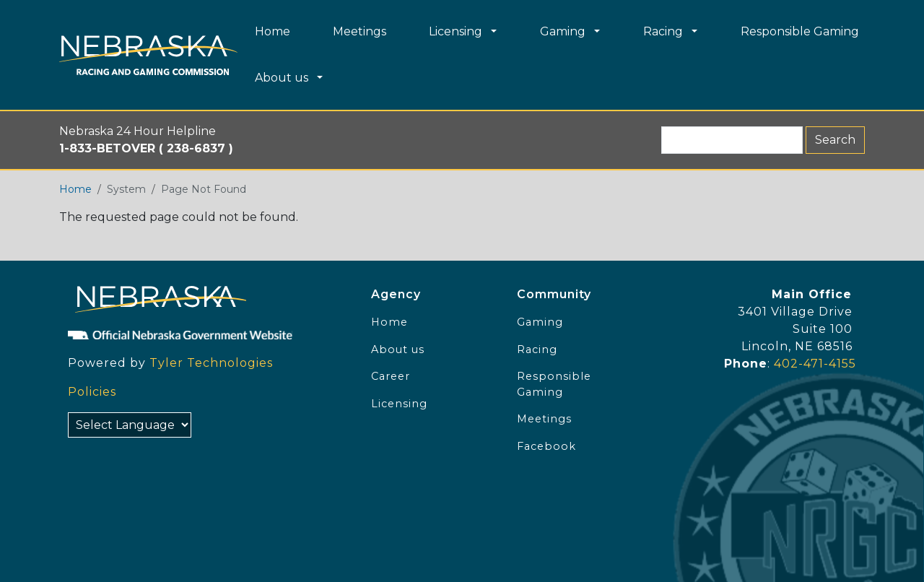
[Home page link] (148, 55)
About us (398, 349)
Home (75, 189)
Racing (537, 349)
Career (391, 376)
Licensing (399, 404)
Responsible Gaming (554, 384)
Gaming (540, 322)
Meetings (544, 419)
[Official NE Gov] (205, 334)
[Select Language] (130, 425)
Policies (92, 392)
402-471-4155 (815, 364)
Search (835, 140)
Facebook (546, 446)
